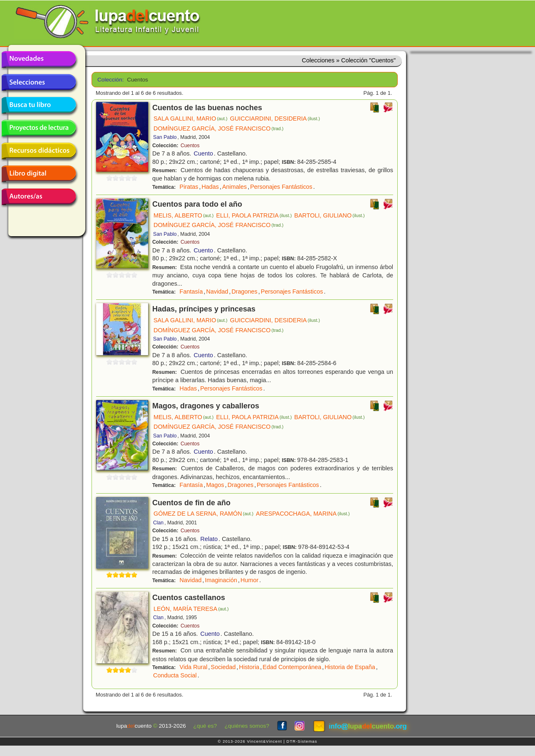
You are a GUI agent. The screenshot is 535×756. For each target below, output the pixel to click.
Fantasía (191, 292)
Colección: (109, 80)
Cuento (203, 153)
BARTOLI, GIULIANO (329, 215)
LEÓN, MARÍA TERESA (191, 609)
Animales (234, 187)
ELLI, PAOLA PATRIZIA (254, 215)
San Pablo (165, 137)
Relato (209, 539)
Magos (215, 485)
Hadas (210, 187)
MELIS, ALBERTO (183, 215)
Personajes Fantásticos (281, 187)
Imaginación (221, 580)
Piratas (189, 187)
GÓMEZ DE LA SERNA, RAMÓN (203, 514)
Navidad (217, 292)
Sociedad (223, 667)
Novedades (39, 59)
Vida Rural (194, 667)
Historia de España (350, 667)
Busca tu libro (39, 105)
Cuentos (190, 146)
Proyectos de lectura (39, 128)
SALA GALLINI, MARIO (191, 119)
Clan (158, 523)
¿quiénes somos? (247, 726)
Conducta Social (175, 675)
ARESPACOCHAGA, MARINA (303, 514)
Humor (249, 580)
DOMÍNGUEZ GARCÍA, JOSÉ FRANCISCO (218, 128)
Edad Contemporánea (292, 667)
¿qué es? (205, 726)
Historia (249, 667)
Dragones (244, 292)
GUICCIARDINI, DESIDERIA (275, 119)
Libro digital (39, 174)
